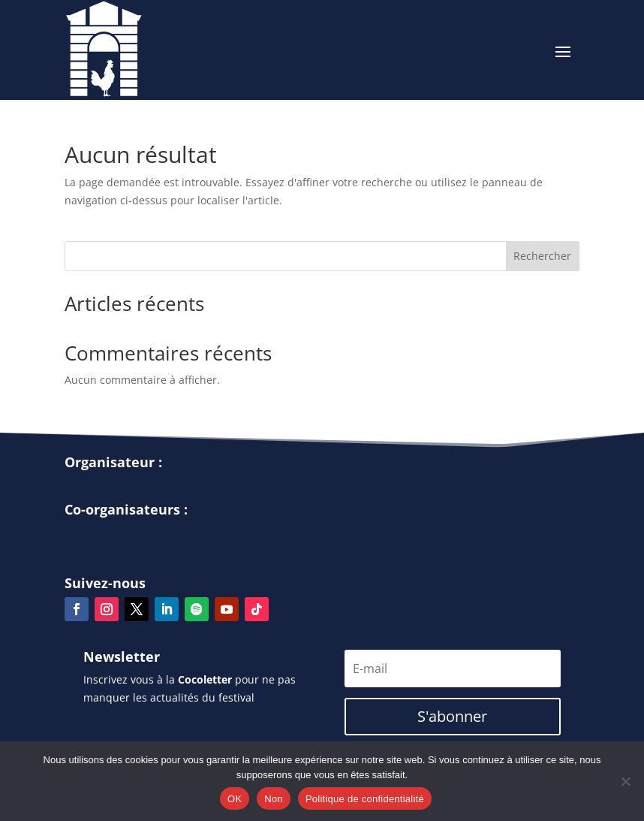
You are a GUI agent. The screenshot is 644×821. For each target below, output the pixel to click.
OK (235, 799)
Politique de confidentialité (365, 799)
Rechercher (542, 256)
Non (274, 799)
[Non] (625, 781)
